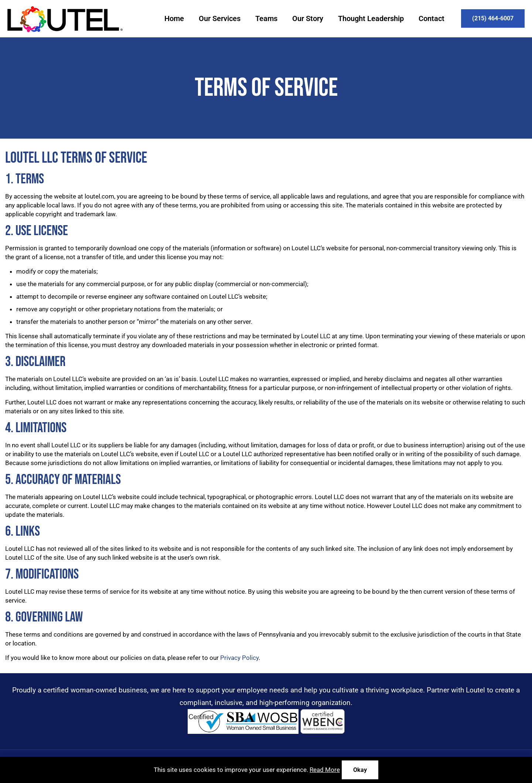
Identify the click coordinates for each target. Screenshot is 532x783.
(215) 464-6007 (493, 18)
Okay (360, 770)
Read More (325, 770)
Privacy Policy (239, 658)
